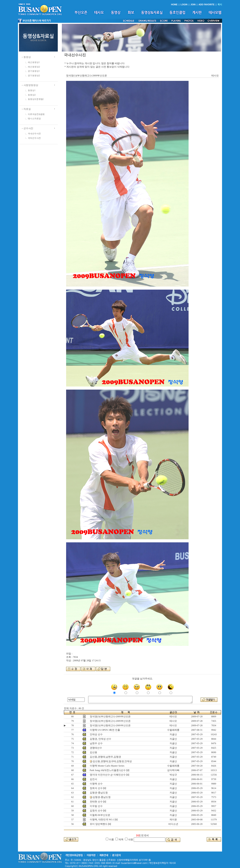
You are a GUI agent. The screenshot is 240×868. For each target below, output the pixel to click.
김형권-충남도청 (99, 793)
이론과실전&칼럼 (36, 114)
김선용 (93, 752)
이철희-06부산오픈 (100, 815)
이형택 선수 (96, 784)
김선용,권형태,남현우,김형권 (105, 757)
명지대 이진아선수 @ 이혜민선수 (108, 775)
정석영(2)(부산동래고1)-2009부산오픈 (110, 721)
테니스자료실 (34, 118)
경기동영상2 (34, 75)
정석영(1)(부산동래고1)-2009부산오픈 (110, 725)
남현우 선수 (96, 743)
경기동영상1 (34, 71)
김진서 (93, 779)
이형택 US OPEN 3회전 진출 (105, 730)
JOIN (193, 4)
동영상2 (32, 95)
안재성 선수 (96, 734)
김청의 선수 (96, 811)
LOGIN (184, 4)
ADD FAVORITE (207, 4)
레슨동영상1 (34, 62)
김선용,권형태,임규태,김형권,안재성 (112, 761)
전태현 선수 (96, 802)
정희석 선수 (96, 788)
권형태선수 (96, 748)
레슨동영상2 (34, 67)
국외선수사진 (34, 138)
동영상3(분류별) (36, 99)
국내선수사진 (34, 133)
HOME (174, 4)
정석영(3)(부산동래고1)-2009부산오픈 (110, 716)
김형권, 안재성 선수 (101, 739)
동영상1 (32, 90)
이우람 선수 (96, 806)
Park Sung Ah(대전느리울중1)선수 (108, 770)
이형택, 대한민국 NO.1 (102, 820)
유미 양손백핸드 (99, 824)
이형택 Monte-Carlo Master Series (107, 766)
